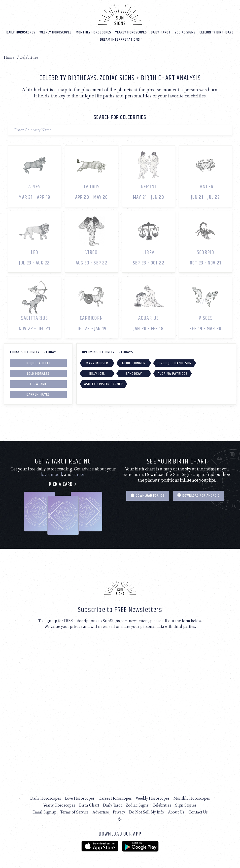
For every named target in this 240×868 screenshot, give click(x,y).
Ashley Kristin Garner (103, 384)
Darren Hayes (38, 394)
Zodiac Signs (185, 32)
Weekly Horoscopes (56, 32)
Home (9, 57)
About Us (176, 812)
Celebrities (162, 805)
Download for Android (198, 495)
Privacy (119, 812)
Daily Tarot (161, 32)
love (45, 474)
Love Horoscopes (80, 798)
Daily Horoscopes (21, 32)
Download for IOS (148, 495)
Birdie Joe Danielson (175, 363)
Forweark (38, 384)
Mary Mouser (97, 363)
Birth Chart (89, 805)
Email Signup (44, 812)
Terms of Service (74, 812)
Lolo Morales (38, 373)
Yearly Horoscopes (131, 32)
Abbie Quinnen (134, 363)
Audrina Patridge (172, 373)
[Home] (120, 14)
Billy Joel (97, 373)
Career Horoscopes (115, 798)
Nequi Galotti (38, 363)
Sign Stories (186, 805)
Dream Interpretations (120, 39)
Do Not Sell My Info (147, 812)
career (79, 474)
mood (56, 474)
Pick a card (63, 484)
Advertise (101, 812)
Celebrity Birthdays (217, 32)
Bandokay (134, 373)
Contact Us (198, 812)
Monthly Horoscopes (93, 32)
